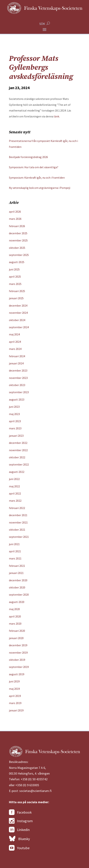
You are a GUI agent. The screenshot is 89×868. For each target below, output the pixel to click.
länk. (57, 116)
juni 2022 (14, 479)
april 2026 (15, 212)
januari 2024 (16, 363)
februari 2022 (17, 508)
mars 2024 (15, 349)
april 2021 (15, 551)
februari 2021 (17, 566)
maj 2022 (14, 486)
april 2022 (15, 493)
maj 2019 (14, 689)
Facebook (20, 812)
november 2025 (18, 240)
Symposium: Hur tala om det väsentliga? (34, 167)
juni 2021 (14, 544)
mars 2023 (15, 428)
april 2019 (15, 696)
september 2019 (19, 667)
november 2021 (18, 522)
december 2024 (18, 306)
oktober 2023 (17, 385)
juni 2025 (14, 269)
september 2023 (19, 392)
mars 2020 (15, 624)
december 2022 (18, 443)
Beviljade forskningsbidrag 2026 (28, 157)
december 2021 (18, 515)
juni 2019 (14, 681)
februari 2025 (17, 291)
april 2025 (15, 277)
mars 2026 (15, 219)
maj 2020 (14, 609)
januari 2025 (16, 298)
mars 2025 (15, 284)
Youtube (19, 848)
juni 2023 (14, 407)
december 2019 (18, 645)
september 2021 (19, 537)
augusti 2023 (17, 399)
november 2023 (18, 378)
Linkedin (19, 830)
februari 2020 (17, 631)
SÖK (42, 24)
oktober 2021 (17, 530)
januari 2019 (16, 710)
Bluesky (19, 839)
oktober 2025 (17, 248)
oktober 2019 (17, 660)
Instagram (21, 821)
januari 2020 (16, 638)
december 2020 (18, 580)
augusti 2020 (17, 602)
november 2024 (18, 313)
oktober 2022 (17, 457)
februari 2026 (17, 226)
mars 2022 (15, 501)
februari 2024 (17, 356)
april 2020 (15, 616)
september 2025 (19, 255)
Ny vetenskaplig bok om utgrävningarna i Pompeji (40, 188)
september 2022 (19, 464)
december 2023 (18, 370)
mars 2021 (15, 558)
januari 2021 (16, 573)
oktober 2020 (17, 587)
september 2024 (19, 327)
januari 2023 (16, 436)
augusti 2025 (17, 262)
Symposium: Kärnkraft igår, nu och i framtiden (37, 178)
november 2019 (18, 653)
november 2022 (18, 450)
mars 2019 (15, 703)
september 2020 (19, 595)
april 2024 (15, 342)
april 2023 (15, 421)
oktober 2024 (17, 320)
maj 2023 (14, 414)
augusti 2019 (17, 674)
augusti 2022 (17, 472)
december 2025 (18, 233)
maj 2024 (14, 334)
